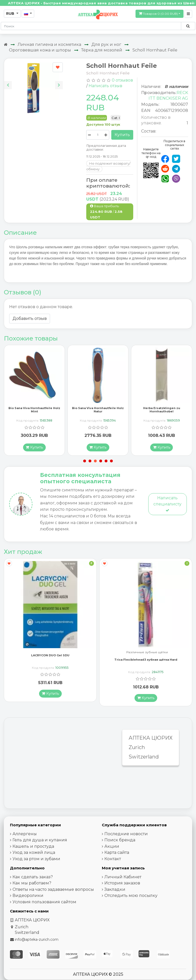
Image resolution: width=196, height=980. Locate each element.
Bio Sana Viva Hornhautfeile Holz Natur (98, 416)
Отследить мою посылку (131, 902)
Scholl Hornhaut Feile (155, 50)
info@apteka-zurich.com (37, 946)
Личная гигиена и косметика (49, 44)
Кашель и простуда (33, 852)
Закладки (115, 896)
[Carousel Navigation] (33, 81)
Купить (122, 135)
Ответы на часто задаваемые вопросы (53, 896)
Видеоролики (28, 902)
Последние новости (126, 840)
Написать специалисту (167, 510)
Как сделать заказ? (33, 883)
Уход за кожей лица (34, 859)
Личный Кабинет (123, 883)
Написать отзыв (105, 86)
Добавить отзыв (30, 318)
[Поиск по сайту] (188, 26)
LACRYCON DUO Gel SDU (50, 661)
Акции (112, 852)
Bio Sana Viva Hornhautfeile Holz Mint (34, 416)
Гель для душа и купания (40, 846)
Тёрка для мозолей (102, 50)
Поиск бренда (120, 846)
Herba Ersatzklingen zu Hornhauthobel (162, 416)
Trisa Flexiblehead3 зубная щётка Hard (146, 666)
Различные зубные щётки (147, 658)
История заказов (122, 889)
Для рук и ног (106, 44)
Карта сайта (117, 859)
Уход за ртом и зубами (36, 865)
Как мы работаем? (32, 889)
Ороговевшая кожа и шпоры (40, 50)
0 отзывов (122, 80)
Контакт (113, 865)
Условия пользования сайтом (44, 908)
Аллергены (25, 840)
